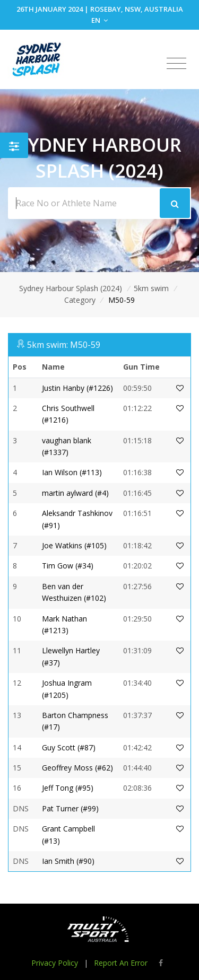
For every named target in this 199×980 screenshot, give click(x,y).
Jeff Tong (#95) (68, 788)
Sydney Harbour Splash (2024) (71, 288)
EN (99, 20)
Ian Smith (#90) (68, 861)
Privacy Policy (55, 963)
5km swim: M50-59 (64, 345)
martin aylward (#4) (75, 493)
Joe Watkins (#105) (74, 545)
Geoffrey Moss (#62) (77, 768)
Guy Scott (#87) (69, 747)
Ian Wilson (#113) (72, 472)
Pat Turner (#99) (70, 808)
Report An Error (121, 963)
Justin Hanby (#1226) (77, 388)
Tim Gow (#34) (68, 566)
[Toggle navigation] (176, 64)
